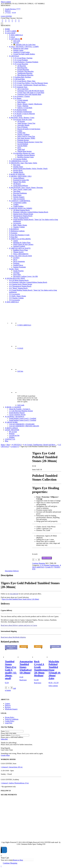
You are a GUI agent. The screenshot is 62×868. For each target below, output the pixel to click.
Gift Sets (16, 43)
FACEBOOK (14, 594)
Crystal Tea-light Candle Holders (24, 54)
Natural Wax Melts (19, 182)
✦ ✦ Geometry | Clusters (22, 96)
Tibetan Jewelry (18, 252)
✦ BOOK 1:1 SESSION (13, 407)
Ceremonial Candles (20, 203)
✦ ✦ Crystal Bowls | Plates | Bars (24, 81)
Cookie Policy (10, 721)
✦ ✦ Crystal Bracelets (21, 64)
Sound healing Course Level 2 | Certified (23, 420)
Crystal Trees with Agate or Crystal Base (31, 93)
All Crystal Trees (23, 89)
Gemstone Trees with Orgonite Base (29, 94)
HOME (7, 29)
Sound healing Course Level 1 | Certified (23, 418)
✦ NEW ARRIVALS (16, 35)
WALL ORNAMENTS (21, 254)
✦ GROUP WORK (11, 422)
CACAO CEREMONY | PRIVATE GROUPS (24, 426)
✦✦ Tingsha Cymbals (16, 298)
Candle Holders (18, 206)
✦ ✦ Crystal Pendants (20, 60)
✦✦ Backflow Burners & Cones (24, 153)
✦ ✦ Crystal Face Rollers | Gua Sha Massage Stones (31, 83)
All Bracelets (22, 66)
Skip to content (6, 2)
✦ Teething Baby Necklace (22, 77)
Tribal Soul (21, 149)
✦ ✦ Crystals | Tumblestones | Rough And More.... (30, 85)
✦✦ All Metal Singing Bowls (19, 280)
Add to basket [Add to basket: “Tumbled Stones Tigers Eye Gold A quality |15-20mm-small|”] (10, 689)
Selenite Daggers (19, 197)
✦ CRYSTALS (14, 56)
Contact (8, 704)
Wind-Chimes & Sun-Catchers (23, 244)
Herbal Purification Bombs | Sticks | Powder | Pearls (30, 169)
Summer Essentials (19, 267)
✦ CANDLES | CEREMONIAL (20, 201)
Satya (19, 148)
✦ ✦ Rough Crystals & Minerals (24, 114)
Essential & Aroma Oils (21, 180)
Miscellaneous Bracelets (25, 75)
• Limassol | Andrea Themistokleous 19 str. (15, 783)
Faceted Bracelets (23, 69)
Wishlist (12, 437)
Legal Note (9, 723)
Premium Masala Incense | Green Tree (30, 142)
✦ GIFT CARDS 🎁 (12, 31)
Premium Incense (23, 140)
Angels (15, 241)
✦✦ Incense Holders (20, 159)
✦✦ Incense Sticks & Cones (23, 120)
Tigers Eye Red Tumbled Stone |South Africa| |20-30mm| (20, 599)
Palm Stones (21, 102)
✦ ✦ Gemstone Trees (20, 87)
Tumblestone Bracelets (25, 73)
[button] (6, 5)
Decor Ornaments (19, 261)
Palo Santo (17, 165)
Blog (7, 441)
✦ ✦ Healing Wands (20, 110)
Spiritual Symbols (19, 246)
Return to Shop (18, 860)
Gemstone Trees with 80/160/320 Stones (31, 91)
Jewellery (16, 258)
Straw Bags (17, 275)
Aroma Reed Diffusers (21, 186)
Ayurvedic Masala (23, 125)
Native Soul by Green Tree (26, 136)
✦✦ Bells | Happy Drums (18, 296)
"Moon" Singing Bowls (21, 218)
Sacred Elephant (23, 144)
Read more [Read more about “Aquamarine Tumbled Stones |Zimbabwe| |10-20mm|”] (23, 680)
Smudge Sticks (18, 167)
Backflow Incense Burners (26, 155)
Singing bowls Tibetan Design (23, 214)
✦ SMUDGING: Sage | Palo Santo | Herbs (23, 163)
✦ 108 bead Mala (19, 79)
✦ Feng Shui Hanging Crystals (19, 235)
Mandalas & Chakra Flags (22, 243)
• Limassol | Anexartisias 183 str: (12, 767)
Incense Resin (18, 170)
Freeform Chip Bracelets (25, 71)
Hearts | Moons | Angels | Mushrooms (30, 104)
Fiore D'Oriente (22, 127)
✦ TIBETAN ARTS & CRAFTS (20, 248)
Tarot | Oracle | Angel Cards (22, 189)
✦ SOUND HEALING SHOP (15, 278)
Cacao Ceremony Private (17, 415)
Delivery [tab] (16, 571)
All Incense (21, 121)
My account (13, 432)
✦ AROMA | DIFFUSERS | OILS (20, 176)
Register (12, 434)
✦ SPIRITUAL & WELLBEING (20, 239)
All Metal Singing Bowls (21, 210)
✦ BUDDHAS (14, 229)
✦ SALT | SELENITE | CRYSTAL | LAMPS (24, 47)
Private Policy (10, 717)
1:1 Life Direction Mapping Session (21, 411)
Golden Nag (21, 133)
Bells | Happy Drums (20, 225)
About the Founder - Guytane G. (20, 409)
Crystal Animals (23, 100)
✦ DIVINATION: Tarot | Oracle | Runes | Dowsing (26, 188)
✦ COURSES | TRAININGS (15, 417)
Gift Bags (16, 273)
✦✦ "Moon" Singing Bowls (18, 288)
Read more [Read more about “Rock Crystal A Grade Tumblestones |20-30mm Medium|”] (38, 683)
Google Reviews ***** (13, 9)
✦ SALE (12, 37)
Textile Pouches (18, 271)
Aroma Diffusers (19, 178)
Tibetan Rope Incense (24, 151)
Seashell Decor (18, 265)
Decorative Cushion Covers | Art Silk (25, 276)
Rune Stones (17, 195)
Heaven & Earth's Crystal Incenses (29, 129)
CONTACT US (10, 439)
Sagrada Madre (22, 146)
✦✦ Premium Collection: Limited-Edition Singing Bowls (28, 282)
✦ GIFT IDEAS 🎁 (16, 39)
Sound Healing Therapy (17, 413)
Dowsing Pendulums (20, 193)
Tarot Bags (17, 191)
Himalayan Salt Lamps (21, 48)
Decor (15, 260)
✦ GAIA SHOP (10, 33)
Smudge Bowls (18, 172)
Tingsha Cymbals (19, 227)
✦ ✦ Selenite (18, 116)
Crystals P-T (15, 447)
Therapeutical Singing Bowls (23, 216)
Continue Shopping (39, 563)
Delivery (8, 11)
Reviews (8, 707)
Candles (16, 204)
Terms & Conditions (12, 719)
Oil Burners (17, 184)
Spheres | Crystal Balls (25, 108)
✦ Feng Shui (13, 237)
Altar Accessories (19, 199)
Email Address (6, 735)
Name (3, 731)
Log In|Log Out (14, 435)
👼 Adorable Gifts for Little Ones (24, 45)
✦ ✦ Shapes (17, 98)
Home (3, 445)
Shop (8, 445)
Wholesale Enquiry (11, 709)
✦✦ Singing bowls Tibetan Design (21, 284)
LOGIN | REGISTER (12, 430)
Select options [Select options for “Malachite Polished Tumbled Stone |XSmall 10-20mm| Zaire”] (53, 686)
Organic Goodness (23, 134)
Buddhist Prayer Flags (20, 250)
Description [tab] (9, 571)
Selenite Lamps (18, 50)
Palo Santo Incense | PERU (26, 138)
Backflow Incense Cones (25, 157)
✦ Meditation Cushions (17, 231)
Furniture (16, 263)
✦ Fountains (13, 233)
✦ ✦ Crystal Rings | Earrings (23, 58)
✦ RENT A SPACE (11, 428)
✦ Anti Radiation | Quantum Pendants (26, 62)
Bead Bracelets (22, 68)
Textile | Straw (14, 269)
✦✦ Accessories (15, 294)
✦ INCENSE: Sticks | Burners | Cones (22, 118)
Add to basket (47, 558)
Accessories (17, 223)
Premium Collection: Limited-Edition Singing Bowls (31, 212)
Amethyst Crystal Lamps (21, 52)
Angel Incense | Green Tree (26, 123)
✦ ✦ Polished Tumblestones (23, 112)
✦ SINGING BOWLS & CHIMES (21, 208)
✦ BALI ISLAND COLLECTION (20, 256)
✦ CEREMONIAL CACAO (18, 161)
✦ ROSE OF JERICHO (17, 174)
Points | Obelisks (23, 106)
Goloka (20, 131)
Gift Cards (17, 41)
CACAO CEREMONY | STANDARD (22, 424)
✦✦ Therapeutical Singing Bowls (20, 286)
